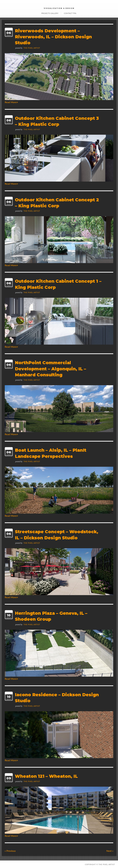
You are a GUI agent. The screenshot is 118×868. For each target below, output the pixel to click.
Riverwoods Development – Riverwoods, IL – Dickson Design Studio (53, 37)
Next (110, 851)
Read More (11, 102)
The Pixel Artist (32, 48)
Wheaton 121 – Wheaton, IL (46, 776)
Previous (10, 851)
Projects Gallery (50, 13)
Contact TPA (70, 13)
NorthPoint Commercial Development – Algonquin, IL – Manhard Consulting (50, 369)
